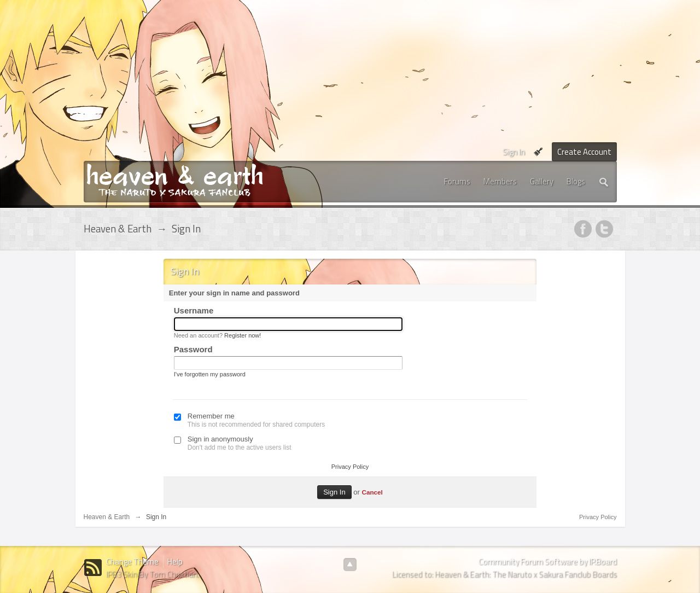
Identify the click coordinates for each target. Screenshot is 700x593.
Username (194, 310)
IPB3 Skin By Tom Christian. (153, 574)
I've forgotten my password (210, 374)
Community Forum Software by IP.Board (548, 562)
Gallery (542, 181)
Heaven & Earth (107, 517)
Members (500, 181)
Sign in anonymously (220, 439)
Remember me (211, 416)
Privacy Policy (350, 467)
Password (193, 349)
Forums (457, 181)
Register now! (243, 335)
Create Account (584, 152)
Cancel (372, 492)
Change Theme (132, 562)
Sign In (514, 152)
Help (175, 562)
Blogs (576, 181)
